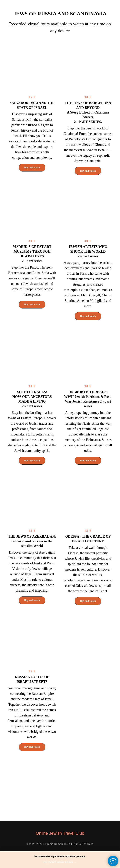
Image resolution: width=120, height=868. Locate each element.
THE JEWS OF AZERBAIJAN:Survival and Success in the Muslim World (32, 541)
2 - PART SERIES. (88, 112)
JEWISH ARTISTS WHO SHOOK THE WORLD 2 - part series (88, 251)
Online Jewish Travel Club (60, 833)
